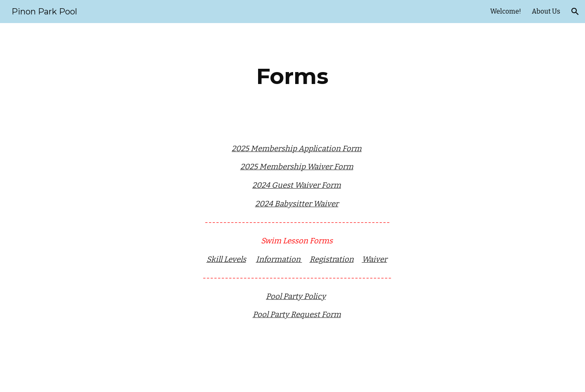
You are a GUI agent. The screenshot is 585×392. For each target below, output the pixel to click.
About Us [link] (546, 11)
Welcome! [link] (506, 11)
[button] (575, 12)
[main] (292, 76)
